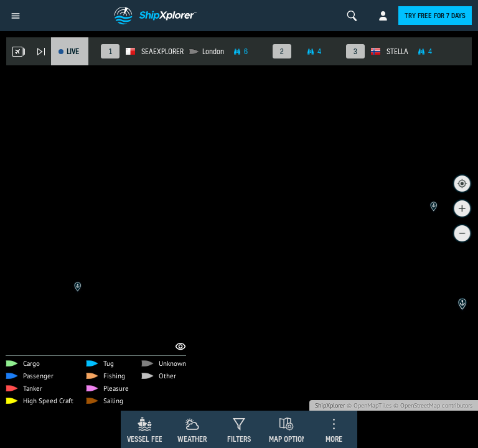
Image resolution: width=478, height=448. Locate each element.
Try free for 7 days (435, 16)
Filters (239, 439)
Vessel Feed (147, 439)
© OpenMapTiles (369, 405)
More (334, 439)
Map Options (289, 439)
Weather (192, 439)
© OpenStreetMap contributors (433, 405)
